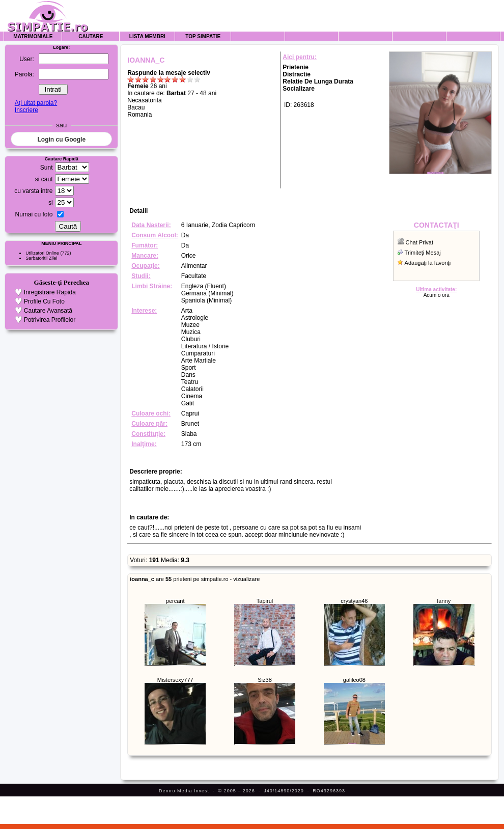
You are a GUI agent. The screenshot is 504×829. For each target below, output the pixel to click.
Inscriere (26, 110)
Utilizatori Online (42, 253)
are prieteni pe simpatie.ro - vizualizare (195, 579)
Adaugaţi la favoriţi (428, 263)
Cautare (91, 36)
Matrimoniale (33, 36)
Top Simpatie (203, 36)
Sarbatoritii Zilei (41, 258)
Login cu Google (61, 140)
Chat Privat (419, 242)
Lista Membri (147, 36)
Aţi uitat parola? (36, 103)
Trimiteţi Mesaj (423, 253)
